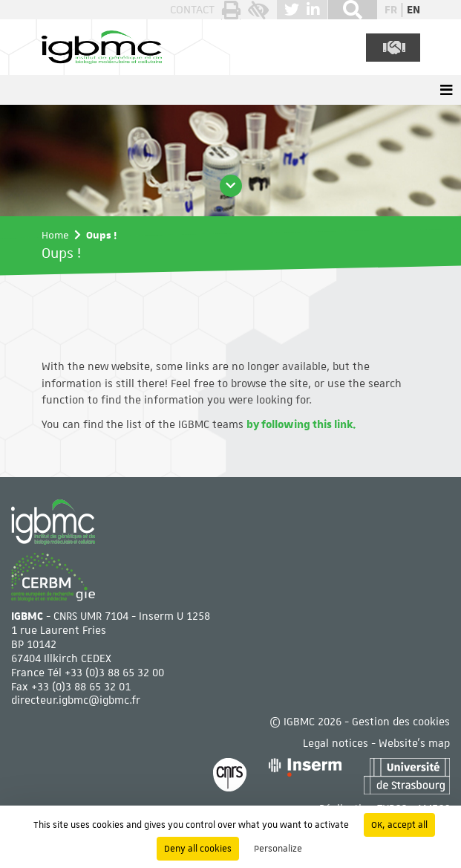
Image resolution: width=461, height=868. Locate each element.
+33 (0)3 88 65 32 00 (114, 673)
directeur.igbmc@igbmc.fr (76, 700)
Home (55, 235)
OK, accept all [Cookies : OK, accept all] (399, 825)
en (413, 10)
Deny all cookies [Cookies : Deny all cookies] (198, 849)
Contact (192, 10)
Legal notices (336, 743)
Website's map (414, 743)
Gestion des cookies (401, 722)
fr (391, 10)
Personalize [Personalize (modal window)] (278, 849)
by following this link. (301, 424)
